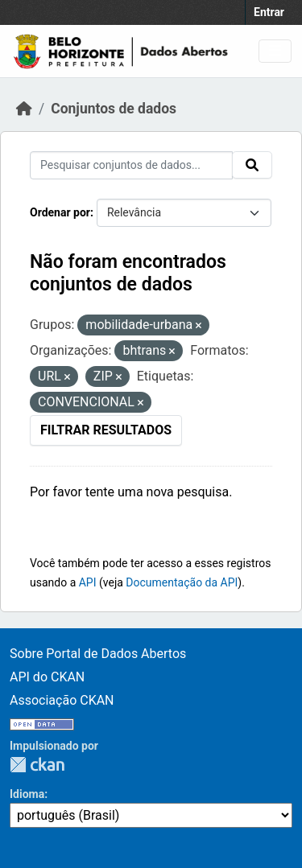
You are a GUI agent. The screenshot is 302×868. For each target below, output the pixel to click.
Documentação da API (182, 582)
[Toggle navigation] (275, 51)
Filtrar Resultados (106, 430)
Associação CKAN (62, 700)
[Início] (24, 109)
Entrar (269, 12)
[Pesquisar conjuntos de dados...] (131, 165)
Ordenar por (60, 212)
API (88, 582)
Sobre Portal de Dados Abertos (98, 654)
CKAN (37, 765)
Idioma (27, 794)
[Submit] (252, 165)
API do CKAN (47, 677)
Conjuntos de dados (114, 109)
